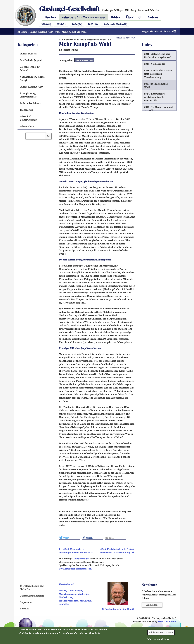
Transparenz (27, 110)
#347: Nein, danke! (154, 64)
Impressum (26, 603)
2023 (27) (93, 24)
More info (94, 634)
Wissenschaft (27, 127)
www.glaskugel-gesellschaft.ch (75, 569)
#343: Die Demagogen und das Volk (158, 109)
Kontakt (24, 609)
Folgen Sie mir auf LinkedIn (159, 32)
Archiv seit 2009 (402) (115, 24)
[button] (70, 538)
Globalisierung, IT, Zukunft (30, 69)
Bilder (116, 17)
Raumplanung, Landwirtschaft (28, 96)
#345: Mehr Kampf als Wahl (156, 86)
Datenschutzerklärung (32, 596)
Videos (153, 17)
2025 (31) (61, 24)
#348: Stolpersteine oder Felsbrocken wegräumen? (158, 56)
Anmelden (152, 605)
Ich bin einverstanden (161, 633)
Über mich (134, 17)
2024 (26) (77, 24)
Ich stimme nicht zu (158, 640)
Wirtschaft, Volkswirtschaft (28, 119)
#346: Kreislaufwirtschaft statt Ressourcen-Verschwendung (158, 75)
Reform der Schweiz (31, 104)
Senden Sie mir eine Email (118, 610)
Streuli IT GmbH (167, 622)
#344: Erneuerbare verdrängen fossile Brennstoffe (154, 98)
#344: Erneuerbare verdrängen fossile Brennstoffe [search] (76, 551)
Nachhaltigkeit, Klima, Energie (32, 79)
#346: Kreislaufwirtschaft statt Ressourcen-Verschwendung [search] (117, 551)
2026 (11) (46, 24)
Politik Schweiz (28, 54)
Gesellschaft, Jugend (31, 61)
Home (22, 32)
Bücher (50, 17)
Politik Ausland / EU (41, 32)
